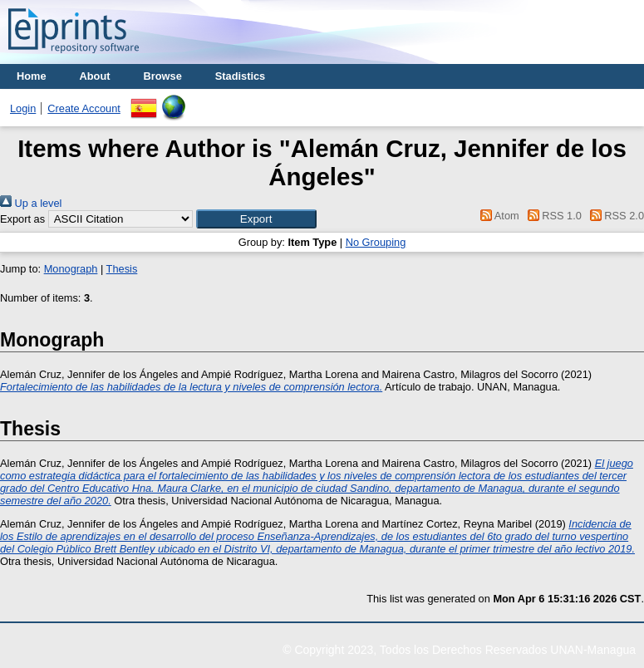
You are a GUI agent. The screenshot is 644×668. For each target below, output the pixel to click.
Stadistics (240, 76)
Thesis (122, 269)
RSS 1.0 (552, 216)
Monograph (71, 269)
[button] (256, 219)
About (95, 76)
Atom (497, 216)
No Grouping (376, 242)
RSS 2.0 (614, 216)
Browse (163, 76)
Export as (22, 219)
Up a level (31, 203)
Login (23, 108)
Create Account (84, 108)
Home (32, 76)
